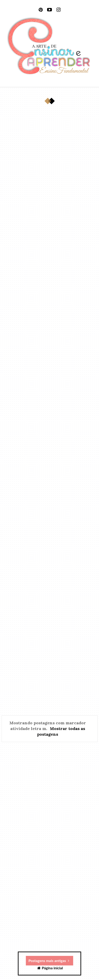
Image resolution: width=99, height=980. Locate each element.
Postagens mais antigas (49, 961)
